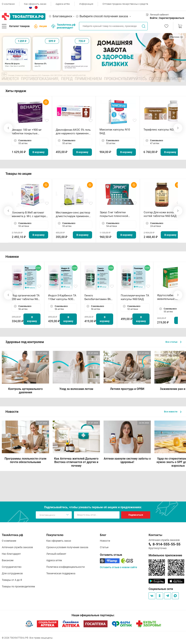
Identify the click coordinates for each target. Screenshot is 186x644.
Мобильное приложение (165, 555)
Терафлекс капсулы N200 (160, 130)
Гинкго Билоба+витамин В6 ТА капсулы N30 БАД (98, 297)
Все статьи (173, 342)
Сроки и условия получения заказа (67, 547)
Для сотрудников (12, 573)
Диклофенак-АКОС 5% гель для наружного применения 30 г (74, 132)
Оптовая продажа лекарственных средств (125, 4)
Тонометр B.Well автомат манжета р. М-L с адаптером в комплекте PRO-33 (30, 214)
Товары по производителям (18, 586)
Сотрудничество (12, 567)
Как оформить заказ (35, 4)
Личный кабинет (56, 554)
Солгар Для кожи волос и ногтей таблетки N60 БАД (160, 214)
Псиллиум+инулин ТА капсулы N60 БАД (135, 297)
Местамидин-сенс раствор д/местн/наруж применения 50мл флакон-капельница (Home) (74, 214)
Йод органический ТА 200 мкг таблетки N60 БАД (26, 297)
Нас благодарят (11, 554)
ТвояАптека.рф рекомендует (63, 26)
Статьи (104, 547)
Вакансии (8, 560)
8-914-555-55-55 (166, 544)
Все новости (173, 412)
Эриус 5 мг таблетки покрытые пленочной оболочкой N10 (114, 214)
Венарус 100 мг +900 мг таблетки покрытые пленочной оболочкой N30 (29, 132)
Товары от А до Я (12, 580)
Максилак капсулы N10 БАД (115, 131)
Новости (105, 541)
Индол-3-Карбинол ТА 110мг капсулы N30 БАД (62, 297)
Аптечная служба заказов (17, 547)
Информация (86, 4)
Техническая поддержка (61, 573)
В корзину (39, 152)
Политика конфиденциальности (65, 567)
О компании (8, 4)
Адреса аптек (63, 4)
